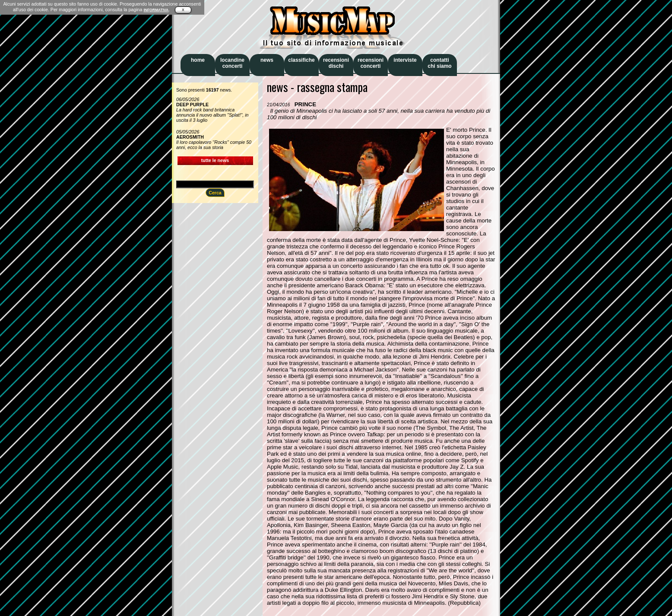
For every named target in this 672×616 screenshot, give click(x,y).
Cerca (215, 193)
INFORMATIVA (156, 10)
